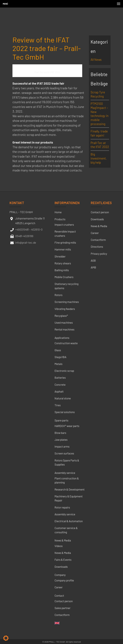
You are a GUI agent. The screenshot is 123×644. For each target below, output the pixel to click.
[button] (6, 638)
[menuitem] (57, 624)
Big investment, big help (99, 158)
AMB (93, 267)
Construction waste (66, 343)
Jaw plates (61, 440)
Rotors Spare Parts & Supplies (67, 462)
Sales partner (62, 608)
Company (60, 575)
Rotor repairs (62, 507)
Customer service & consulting (66, 530)
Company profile (64, 580)
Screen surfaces (64, 453)
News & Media (63, 540)
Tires (58, 405)
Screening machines (67, 302)
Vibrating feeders (65, 309)
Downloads (61, 567)
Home (58, 212)
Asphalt (59, 391)
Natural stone (63, 398)
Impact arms (62, 446)
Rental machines (64, 329)
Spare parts (61, 420)
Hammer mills (63, 249)
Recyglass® (61, 316)
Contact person (64, 601)
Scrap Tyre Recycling (98, 94)
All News (96, 60)
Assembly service (65, 473)
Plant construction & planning (67, 480)
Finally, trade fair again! (99, 133)
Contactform (62, 615)
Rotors (58, 295)
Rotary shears (63, 263)
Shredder (60, 256)
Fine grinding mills (65, 242)
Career (59, 587)
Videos (59, 546)
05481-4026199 (24, 236)
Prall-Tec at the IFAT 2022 (100, 145)
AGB (93, 260)
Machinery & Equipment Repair (69, 498)
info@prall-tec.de (26, 242)
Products (60, 219)
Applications (62, 338)
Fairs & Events (63, 560)
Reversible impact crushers (65, 233)
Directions (97, 247)
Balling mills (62, 270)
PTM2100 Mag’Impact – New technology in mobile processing (99, 114)
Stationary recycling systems (66, 286)
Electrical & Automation (69, 521)
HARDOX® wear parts (67, 426)
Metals (58, 364)
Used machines (64, 322)
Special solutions (65, 412)
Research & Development (70, 489)
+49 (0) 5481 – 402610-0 (29, 229)
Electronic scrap (64, 371)
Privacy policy (99, 254)
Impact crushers (64, 225)
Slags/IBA (60, 357)
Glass (58, 350)
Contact (59, 596)
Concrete (60, 385)
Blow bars (60, 433)
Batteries (60, 378)
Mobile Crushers (64, 277)
